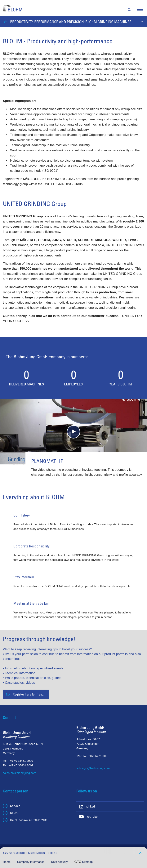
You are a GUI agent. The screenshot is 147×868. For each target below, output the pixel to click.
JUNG (70, 179)
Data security (60, 862)
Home (7, 862)
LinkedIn (92, 806)
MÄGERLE (31, 179)
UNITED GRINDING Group (63, 184)
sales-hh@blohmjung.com (20, 773)
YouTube (92, 817)
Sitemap (87, 862)
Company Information (31, 862)
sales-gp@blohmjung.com (93, 768)
